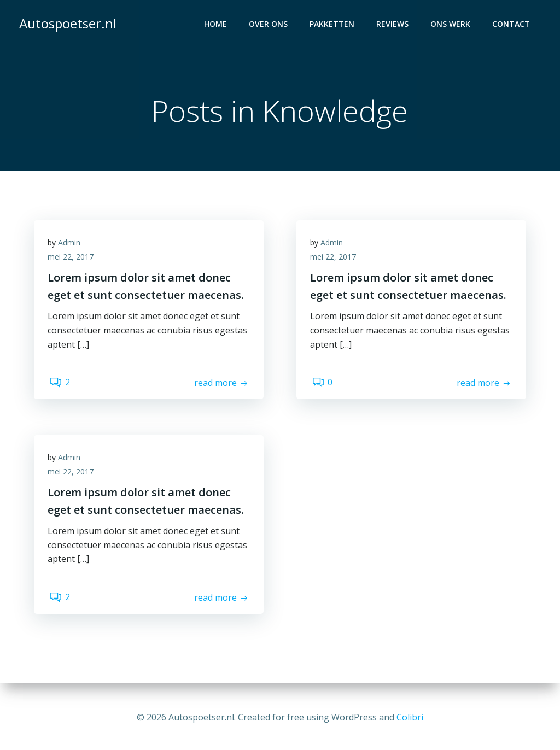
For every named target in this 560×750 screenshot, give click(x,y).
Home (217, 25)
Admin (72, 246)
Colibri (410, 717)
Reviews (394, 25)
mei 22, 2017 (73, 260)
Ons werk (452, 25)
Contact (513, 25)
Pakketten (334, 25)
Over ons (270, 25)
